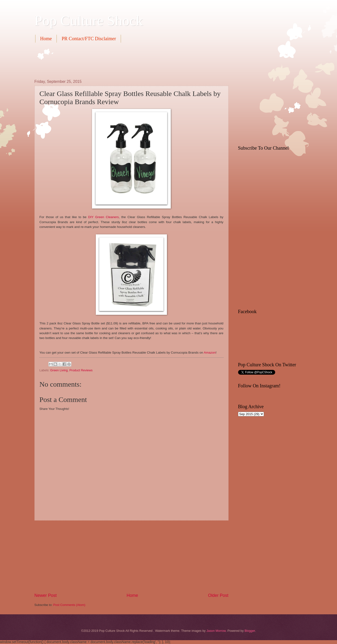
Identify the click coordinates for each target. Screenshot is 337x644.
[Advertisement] (122, 60)
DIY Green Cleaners (103, 217)
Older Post (218, 595)
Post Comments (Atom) (69, 605)
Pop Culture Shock (89, 21)
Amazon (210, 353)
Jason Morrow (216, 631)
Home (46, 39)
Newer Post (46, 595)
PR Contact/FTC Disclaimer (89, 39)
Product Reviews (81, 370)
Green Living (59, 370)
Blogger (250, 631)
